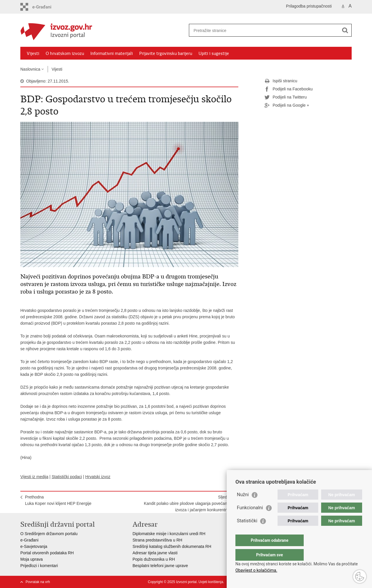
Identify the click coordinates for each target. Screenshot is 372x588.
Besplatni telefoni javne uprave (160, 566)
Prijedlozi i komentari (39, 566)
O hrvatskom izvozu (65, 53)
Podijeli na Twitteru (286, 97)
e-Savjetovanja (34, 546)
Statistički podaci (67, 477)
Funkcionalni (250, 519)
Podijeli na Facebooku (289, 89)
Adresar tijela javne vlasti (155, 553)
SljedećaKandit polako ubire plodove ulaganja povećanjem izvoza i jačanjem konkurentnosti (189, 503)
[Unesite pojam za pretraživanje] (264, 30)
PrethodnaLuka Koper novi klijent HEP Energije (58, 500)
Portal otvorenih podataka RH (47, 553)
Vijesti (33, 53)
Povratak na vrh (38, 582)
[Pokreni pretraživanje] (345, 30)
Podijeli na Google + (287, 106)
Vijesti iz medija (34, 477)
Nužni (243, 506)
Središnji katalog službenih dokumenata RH (172, 546)
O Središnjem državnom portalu (49, 534)
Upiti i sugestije (214, 53)
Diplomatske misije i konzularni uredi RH (169, 534)
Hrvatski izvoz (98, 477)
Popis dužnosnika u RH (154, 559)
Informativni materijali (112, 53)
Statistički (247, 532)
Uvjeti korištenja (211, 582)
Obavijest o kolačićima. (256, 570)
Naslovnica (30, 69)
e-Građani (29, 540)
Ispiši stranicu (281, 81)
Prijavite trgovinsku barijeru (166, 53)
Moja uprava (32, 559)
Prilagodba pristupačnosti (309, 6)
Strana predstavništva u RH (157, 540)
